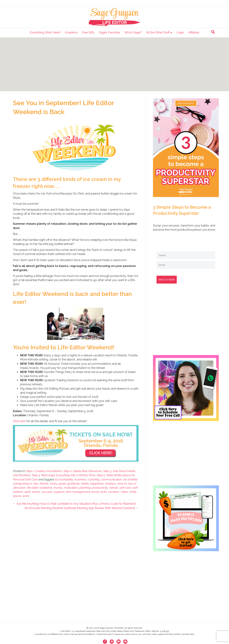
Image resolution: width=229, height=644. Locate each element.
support (59, 492)
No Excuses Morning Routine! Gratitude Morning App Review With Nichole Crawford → (81, 508)
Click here (19, 421)
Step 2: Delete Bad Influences (82, 471)
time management (78, 492)
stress (36, 492)
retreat (113, 488)
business (80, 479)
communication (111, 479)
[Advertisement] (114, 64)
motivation (71, 488)
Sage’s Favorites (110, 32)
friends (44, 484)
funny (53, 484)
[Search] (213, 32)
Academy (71, 32)
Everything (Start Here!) (45, 32)
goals (62, 484)
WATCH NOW (168, 278)
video (124, 492)
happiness (97, 484)
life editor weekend (39, 488)
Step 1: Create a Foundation (44, 471)
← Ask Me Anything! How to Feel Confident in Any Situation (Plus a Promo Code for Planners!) (74, 504)
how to (122, 484)
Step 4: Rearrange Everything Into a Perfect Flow (63, 475)
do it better (130, 479)
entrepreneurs (22, 484)
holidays (110, 484)
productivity (100, 488)
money (58, 488)
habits (85, 484)
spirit (27, 492)
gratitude (73, 484)
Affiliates (194, 32)
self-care (125, 488)
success (47, 492)
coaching (93, 479)
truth (103, 492)
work (26, 496)
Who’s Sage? (133, 32)
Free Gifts (88, 32)
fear (36, 484)
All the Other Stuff (158, 32)
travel (95, 492)
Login (180, 32)
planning (85, 488)
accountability (64, 479)
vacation (113, 492)
